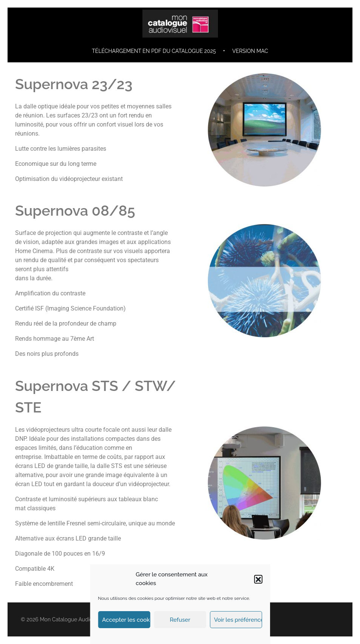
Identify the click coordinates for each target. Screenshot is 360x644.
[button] (258, 579)
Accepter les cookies (126, 620)
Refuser (180, 620)
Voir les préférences (238, 620)
